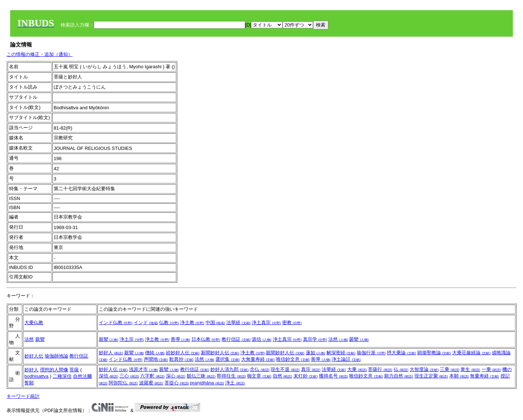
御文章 (259, 376)
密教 (292, 323)
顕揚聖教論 (434, 353)
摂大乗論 (401, 353)
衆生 (470, 369)
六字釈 (152, 376)
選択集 (228, 359)
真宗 (311, 369)
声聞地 (156, 359)
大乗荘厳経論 (471, 353)
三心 (129, 376)
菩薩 (74, 370)
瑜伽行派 (371, 353)
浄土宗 (132, 339)
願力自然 (399, 376)
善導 (181, 339)
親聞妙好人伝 (285, 353)
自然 (283, 376)
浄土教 (192, 323)
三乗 (450, 369)
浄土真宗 (266, 323)
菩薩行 (380, 369)
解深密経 (341, 353)
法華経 (238, 323)
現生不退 (285, 369)
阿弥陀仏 (123, 383)
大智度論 (424, 369)
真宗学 (315, 339)
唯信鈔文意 (293, 359)
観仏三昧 (201, 376)
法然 (29, 339)
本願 (459, 376)
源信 (261, 339)
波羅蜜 (151, 383)
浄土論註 (346, 359)
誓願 (29, 383)
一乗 (491, 369)
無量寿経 (485, 376)
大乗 (357, 369)
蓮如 (316, 353)
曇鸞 (359, 339)
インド (146, 323)
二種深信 (62, 376)
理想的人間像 (54, 370)
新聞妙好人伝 (220, 353)
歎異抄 (181, 359)
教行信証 (236, 339)
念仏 (260, 369)
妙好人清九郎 (230, 369)
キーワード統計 (23, 396)
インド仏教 (116, 323)
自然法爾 (82, 376)
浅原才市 (143, 369)
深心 (176, 376)
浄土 (235, 383)
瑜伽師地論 (56, 356)
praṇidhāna (207, 383)
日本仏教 (206, 339)
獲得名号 (333, 376)
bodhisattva (37, 376)
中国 (215, 323)
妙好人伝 (34, 356)
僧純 (155, 353)
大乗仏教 (34, 323)
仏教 (169, 323)
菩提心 (177, 383)
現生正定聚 (431, 376)
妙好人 (111, 353)
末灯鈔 (306, 376)
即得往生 (231, 376)
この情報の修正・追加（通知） (40, 54)
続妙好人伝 (183, 353)
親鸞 (40, 339)
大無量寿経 (258, 359)
